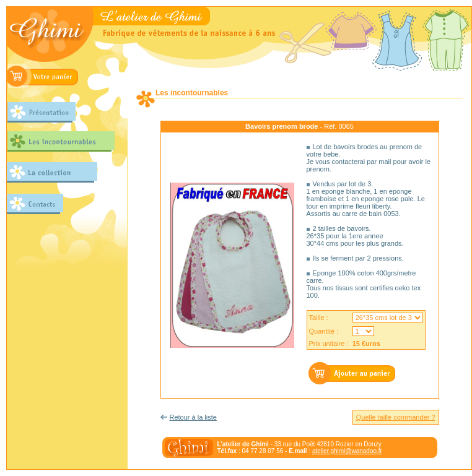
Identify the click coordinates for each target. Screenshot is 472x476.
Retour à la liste (193, 417)
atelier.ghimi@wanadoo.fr (347, 451)
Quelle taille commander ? (396, 417)
